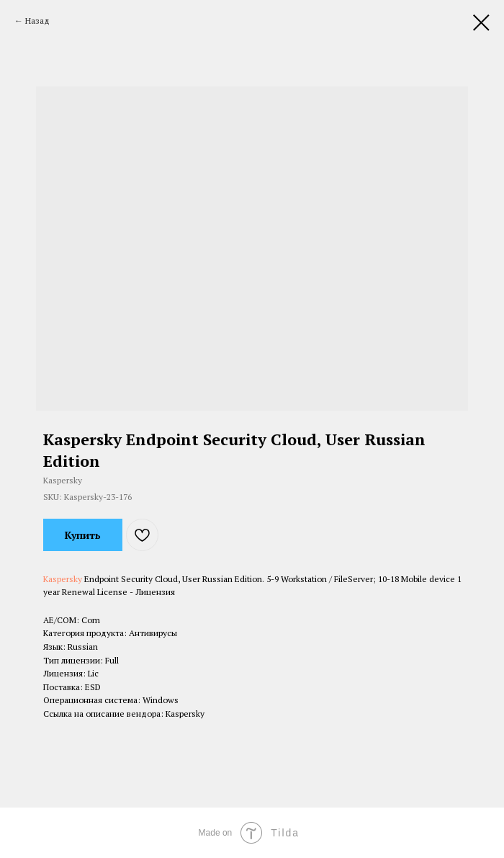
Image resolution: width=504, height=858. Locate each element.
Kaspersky (63, 579)
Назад (37, 21)
